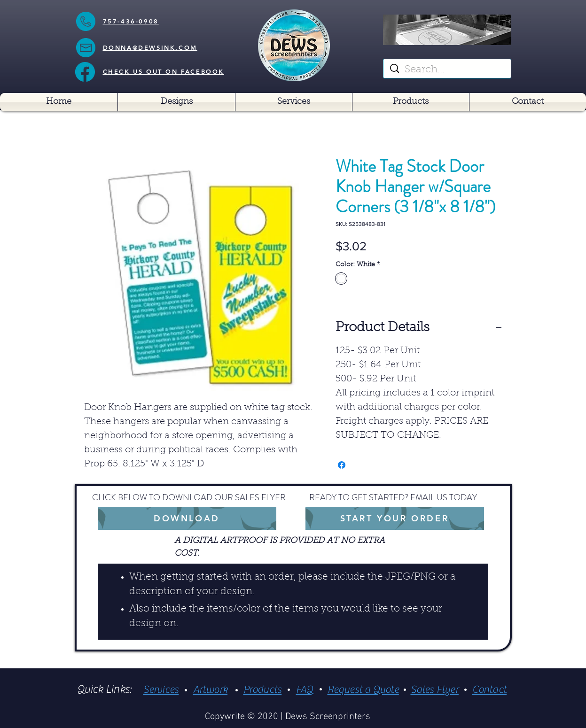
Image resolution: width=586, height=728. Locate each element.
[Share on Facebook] (342, 465)
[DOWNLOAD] (187, 518)
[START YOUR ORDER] (395, 518)
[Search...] (448, 70)
